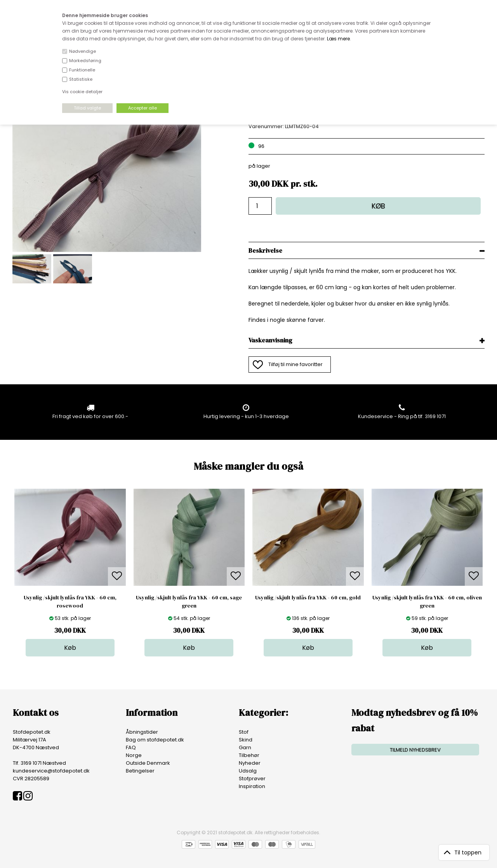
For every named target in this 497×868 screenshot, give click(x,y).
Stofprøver (252, 779)
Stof (244, 732)
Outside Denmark (148, 763)
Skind (246, 740)
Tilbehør (249, 755)
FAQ (131, 747)
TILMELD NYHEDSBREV (415, 750)
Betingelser (140, 771)
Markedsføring (85, 61)
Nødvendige (83, 51)
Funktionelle (82, 70)
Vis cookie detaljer (82, 92)
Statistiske (81, 79)
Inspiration (252, 786)
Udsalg (248, 771)
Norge (134, 755)
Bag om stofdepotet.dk (155, 740)
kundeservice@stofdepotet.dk (51, 771)
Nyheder (250, 763)
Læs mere (338, 39)
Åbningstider (142, 732)
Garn (245, 747)
